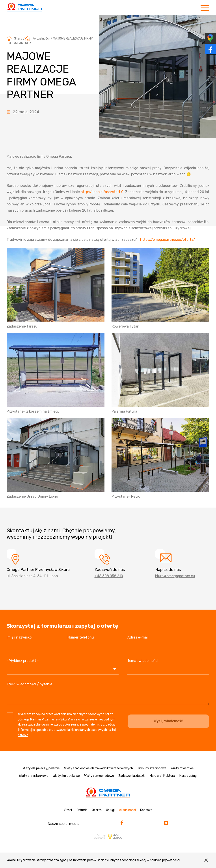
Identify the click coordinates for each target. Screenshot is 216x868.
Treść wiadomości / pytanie (29, 684)
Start (18, 39)
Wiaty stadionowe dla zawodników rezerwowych (99, 768)
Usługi (110, 810)
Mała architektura (162, 776)
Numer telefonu (81, 637)
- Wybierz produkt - (23, 661)
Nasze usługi (188, 776)
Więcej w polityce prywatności (159, 860)
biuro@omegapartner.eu (175, 576)
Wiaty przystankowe (34, 776)
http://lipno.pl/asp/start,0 (102, 192)
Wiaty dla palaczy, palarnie (41, 768)
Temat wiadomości (143, 661)
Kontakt (146, 810)
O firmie (82, 810)
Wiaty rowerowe (182, 768)
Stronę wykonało (100, 837)
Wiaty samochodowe (99, 776)
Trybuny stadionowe (152, 768)
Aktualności (41, 39)
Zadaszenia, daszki (132, 776)
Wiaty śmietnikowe (66, 776)
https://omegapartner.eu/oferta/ (168, 240)
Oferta (97, 810)
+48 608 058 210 (109, 576)
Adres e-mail (138, 637)
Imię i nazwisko (19, 637)
